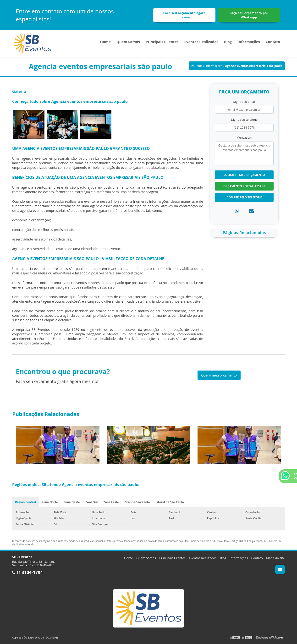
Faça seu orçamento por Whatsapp (249, 15)
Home (105, 42)
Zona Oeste (72, 502)
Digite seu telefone (244, 120)
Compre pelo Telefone (244, 197)
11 (27, 573)
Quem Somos (128, 42)
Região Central (25, 502)
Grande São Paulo (137, 502)
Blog (228, 42)
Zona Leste (111, 502)
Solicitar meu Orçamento (244, 175)
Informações (249, 42)
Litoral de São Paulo (170, 502)
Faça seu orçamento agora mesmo (184, 15)
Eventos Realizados (201, 42)
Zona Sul (92, 502)
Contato (273, 42)
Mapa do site (275, 558)
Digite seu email (244, 102)
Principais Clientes (162, 42)
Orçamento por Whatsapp (244, 186)
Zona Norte (50, 502)
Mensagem (244, 137)
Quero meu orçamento (219, 375)
